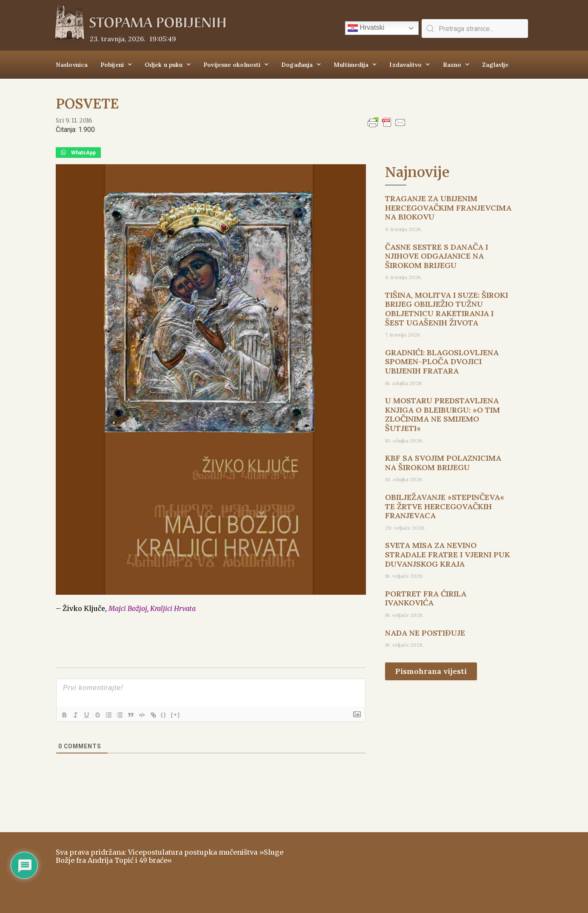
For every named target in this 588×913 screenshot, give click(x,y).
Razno (456, 65)
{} (171, 715)
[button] (78, 153)
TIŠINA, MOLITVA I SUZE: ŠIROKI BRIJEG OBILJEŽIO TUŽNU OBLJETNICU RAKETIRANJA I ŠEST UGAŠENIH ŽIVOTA (447, 309)
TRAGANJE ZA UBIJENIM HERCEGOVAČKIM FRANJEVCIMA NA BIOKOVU (448, 208)
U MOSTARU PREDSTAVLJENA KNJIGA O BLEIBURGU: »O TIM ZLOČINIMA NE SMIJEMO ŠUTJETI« (442, 414)
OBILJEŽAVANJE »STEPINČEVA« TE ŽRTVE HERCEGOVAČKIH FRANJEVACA (445, 506)
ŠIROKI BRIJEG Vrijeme (415, 868)
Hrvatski (366, 28)
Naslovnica (72, 65)
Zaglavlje (495, 65)
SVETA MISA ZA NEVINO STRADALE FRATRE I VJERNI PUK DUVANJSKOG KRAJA (448, 554)
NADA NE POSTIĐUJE (425, 633)
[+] (183, 715)
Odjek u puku (168, 65)
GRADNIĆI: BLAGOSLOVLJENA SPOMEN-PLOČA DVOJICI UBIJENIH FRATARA (442, 362)
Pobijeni (116, 65)
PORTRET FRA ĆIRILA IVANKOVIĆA (426, 598)
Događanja (301, 65)
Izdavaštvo (410, 65)
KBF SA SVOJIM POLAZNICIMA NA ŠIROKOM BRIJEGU (443, 463)
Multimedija (355, 65)
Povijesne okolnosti (236, 65)
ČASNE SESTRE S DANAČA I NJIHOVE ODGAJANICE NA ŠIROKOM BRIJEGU (437, 256)
